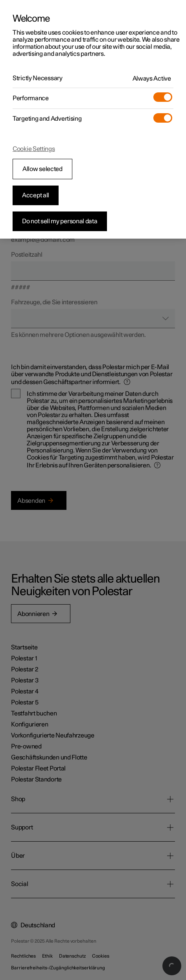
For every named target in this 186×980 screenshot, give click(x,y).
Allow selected (42, 169)
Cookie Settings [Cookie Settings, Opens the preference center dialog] (34, 149)
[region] (93, 119)
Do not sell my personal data (60, 221)
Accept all (36, 195)
